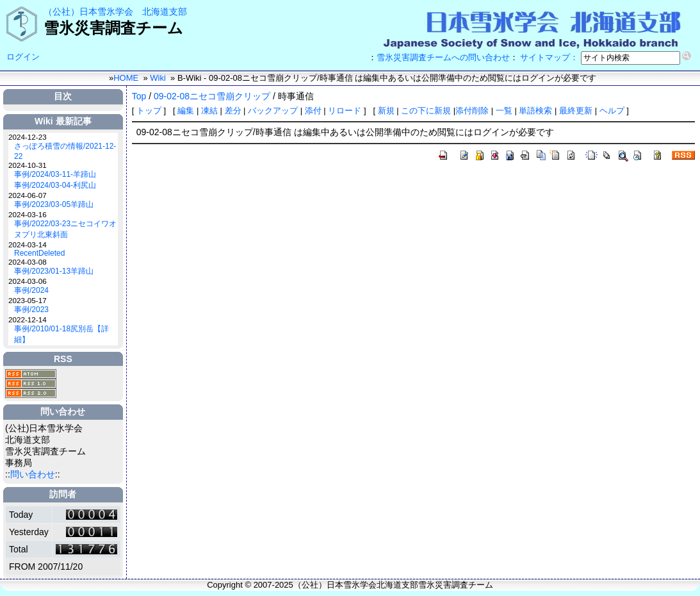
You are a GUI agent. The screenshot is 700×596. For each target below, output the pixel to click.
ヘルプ (612, 111)
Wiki (158, 78)
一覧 (504, 111)
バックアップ (273, 111)
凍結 (209, 111)
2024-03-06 (28, 281)
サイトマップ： (549, 57)
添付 (313, 111)
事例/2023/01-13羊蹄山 (54, 271)
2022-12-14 (28, 319)
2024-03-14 (28, 244)
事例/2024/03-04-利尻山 (55, 185)
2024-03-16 (28, 214)
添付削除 (473, 111)
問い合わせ (33, 474)
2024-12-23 (28, 137)
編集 (186, 111)
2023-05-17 (28, 300)
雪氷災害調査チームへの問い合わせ (443, 57)
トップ (149, 111)
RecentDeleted (39, 253)
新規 (386, 111)
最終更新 (576, 111)
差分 (233, 111)
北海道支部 (165, 12)
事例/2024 (31, 290)
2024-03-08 (28, 262)
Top (139, 96)
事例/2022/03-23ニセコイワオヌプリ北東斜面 (65, 229)
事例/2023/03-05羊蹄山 (54, 204)
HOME (126, 78)
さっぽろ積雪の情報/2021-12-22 (65, 151)
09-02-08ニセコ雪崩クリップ (212, 96)
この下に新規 (426, 111)
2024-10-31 (28, 165)
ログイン (23, 57)
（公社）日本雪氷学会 (88, 12)
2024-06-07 (28, 195)
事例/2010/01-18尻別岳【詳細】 (61, 334)
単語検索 (535, 111)
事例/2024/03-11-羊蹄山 (55, 174)
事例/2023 (31, 310)
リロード (345, 111)
